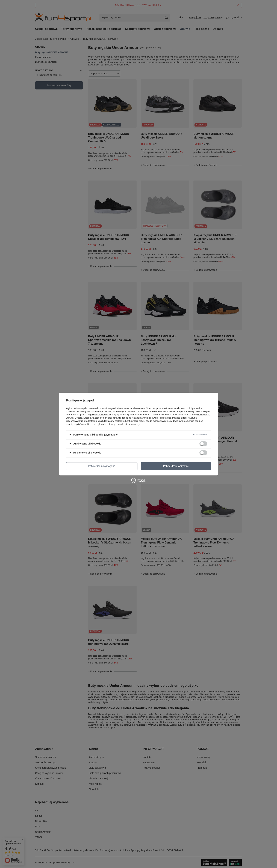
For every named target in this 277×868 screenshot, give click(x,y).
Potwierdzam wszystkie (176, 466)
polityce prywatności (101, 415)
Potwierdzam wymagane (102, 466)
